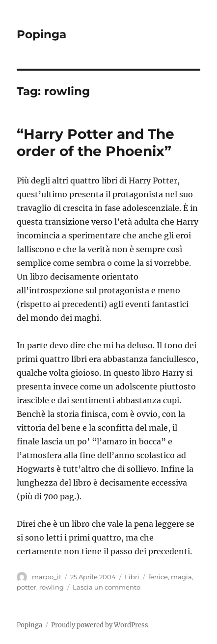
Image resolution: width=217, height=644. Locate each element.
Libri (132, 577)
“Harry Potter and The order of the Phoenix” (95, 142)
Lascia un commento (107, 587)
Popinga (41, 34)
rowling (52, 587)
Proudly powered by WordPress (100, 625)
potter (27, 587)
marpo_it (47, 577)
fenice (158, 577)
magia (181, 577)
